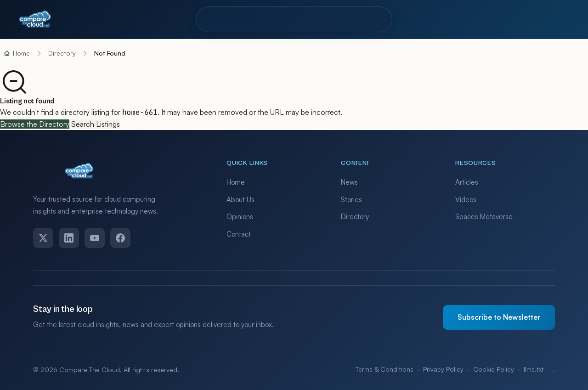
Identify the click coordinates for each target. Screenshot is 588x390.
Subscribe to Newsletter (499, 317)
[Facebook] (120, 238)
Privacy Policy (443, 369)
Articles (467, 182)
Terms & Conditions (384, 369)
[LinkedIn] (69, 238)
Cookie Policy (494, 369)
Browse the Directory (35, 124)
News (349, 182)
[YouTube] (95, 238)
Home (236, 182)
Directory (226, 19)
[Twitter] (43, 238)
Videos (466, 200)
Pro (268, 19)
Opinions (240, 217)
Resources (313, 19)
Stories (351, 200)
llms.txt (534, 369)
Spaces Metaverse (484, 217)
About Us (240, 200)
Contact (367, 19)
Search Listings (96, 124)
